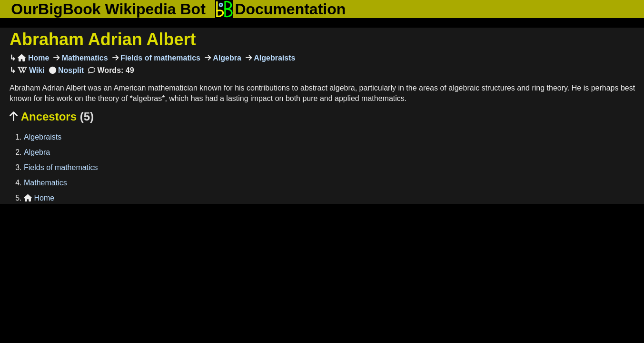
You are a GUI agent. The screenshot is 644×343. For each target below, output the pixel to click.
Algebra (226, 58)
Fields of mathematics (160, 58)
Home (33, 58)
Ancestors (52, 116)
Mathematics (84, 58)
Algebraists (274, 58)
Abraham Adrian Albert (103, 39)
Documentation (280, 9)
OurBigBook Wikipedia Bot (108, 9)
